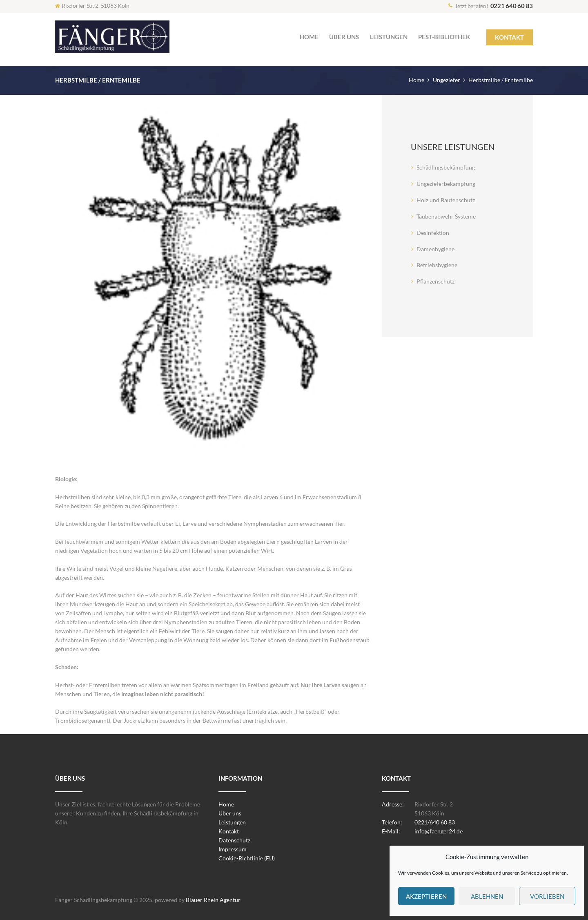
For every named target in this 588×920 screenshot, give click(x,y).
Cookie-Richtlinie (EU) (247, 858)
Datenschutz (234, 840)
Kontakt (229, 831)
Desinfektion (433, 233)
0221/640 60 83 (435, 822)
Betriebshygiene (437, 265)
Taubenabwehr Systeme (446, 216)
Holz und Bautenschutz (446, 200)
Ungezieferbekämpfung (446, 184)
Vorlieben (547, 896)
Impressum (233, 849)
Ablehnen (487, 896)
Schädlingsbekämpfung (446, 167)
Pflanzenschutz (435, 281)
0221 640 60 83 (512, 6)
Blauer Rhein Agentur (213, 900)
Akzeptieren (426, 896)
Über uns (230, 813)
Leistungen (232, 822)
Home (416, 80)
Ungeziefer (447, 80)
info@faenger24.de (439, 831)
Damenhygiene (435, 249)
